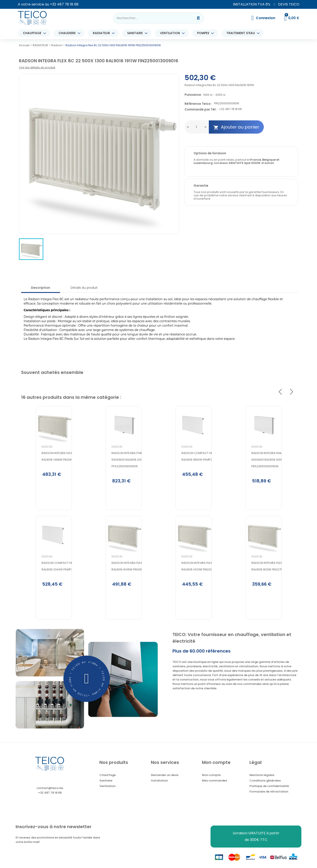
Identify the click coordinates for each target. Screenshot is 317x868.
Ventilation (107, 793)
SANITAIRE (136, 33)
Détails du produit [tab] (84, 288)
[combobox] (151, 18)
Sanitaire (106, 788)
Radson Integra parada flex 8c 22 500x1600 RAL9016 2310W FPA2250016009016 (123, 479)
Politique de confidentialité (269, 793)
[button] (87, 686)
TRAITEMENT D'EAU (242, 33)
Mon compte (211, 782)
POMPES (204, 33)
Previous (280, 392)
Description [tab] (41, 288)
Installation (159, 788)
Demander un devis (165, 782)
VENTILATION (171, 33)
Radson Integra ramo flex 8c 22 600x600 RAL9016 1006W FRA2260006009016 (261, 479)
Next (291, 392)
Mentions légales (262, 782)
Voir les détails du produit (37, 67)
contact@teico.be (50, 795)
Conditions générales (265, 788)
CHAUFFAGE (33, 33)
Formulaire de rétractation (269, 799)
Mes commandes (214, 788)
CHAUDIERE (68, 33)
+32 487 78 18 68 (64, 4)
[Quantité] (196, 127)
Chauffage (108, 782)
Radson (32, 466)
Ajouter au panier (236, 127)
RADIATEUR (103, 33)
